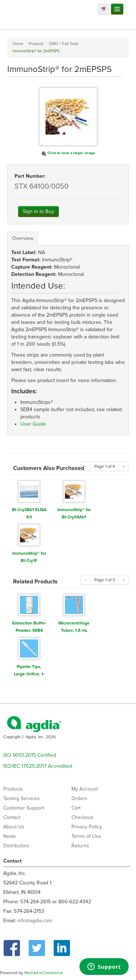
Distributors (16, 846)
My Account (85, 789)
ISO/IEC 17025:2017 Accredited (38, 766)
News (10, 836)
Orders (79, 798)
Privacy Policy (87, 827)
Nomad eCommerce (44, 973)
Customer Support (24, 808)
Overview (23, 238)
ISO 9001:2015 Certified (30, 755)
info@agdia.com (35, 921)
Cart (76, 808)
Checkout (82, 817)
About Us (14, 827)
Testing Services (22, 798)
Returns (80, 846)
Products (13, 789)
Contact (12, 817)
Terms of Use (86, 836)
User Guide (33, 424)
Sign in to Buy (38, 211)
